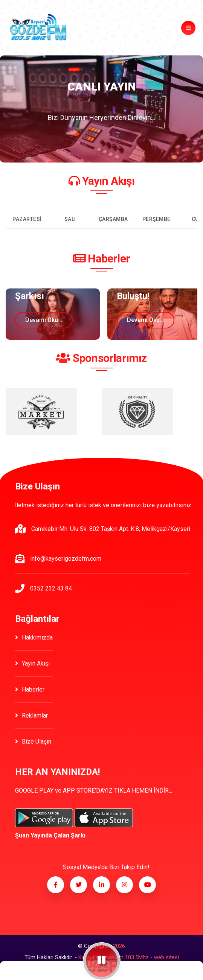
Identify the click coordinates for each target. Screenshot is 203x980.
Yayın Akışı (32, 663)
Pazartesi (27, 219)
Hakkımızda (34, 637)
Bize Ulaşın (33, 742)
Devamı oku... (44, 320)
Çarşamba (113, 219)
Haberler (30, 689)
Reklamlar (31, 715)
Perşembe (156, 219)
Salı (70, 219)
